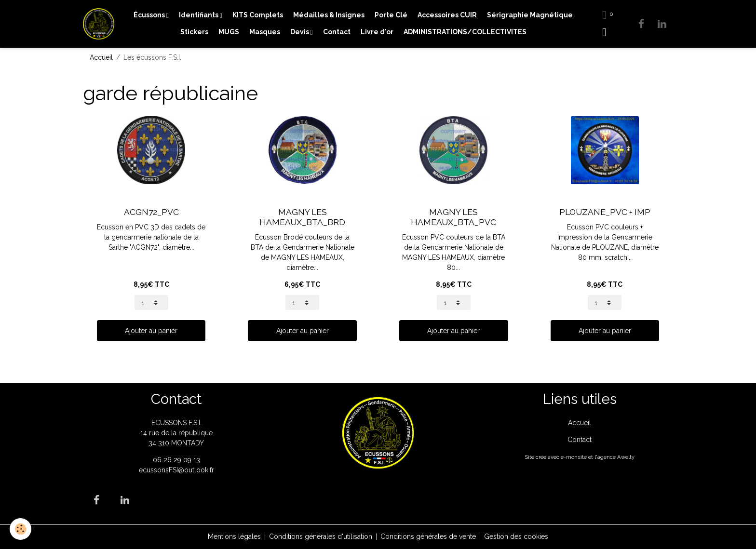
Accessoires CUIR (447, 15)
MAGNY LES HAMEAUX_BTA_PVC (453, 217)
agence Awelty (616, 457)
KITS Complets (258, 15)
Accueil (101, 57)
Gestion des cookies (516, 536)
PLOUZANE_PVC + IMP (605, 212)
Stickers (194, 32)
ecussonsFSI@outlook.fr (176, 470)
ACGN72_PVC (151, 212)
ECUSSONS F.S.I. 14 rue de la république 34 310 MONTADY (176, 433)
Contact (337, 32)
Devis (300, 32)
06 (158, 460)
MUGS (229, 32)
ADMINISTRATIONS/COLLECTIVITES (465, 32)
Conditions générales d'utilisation (321, 536)
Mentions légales (234, 536)
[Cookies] (20, 529)
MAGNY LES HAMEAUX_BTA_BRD (302, 217)
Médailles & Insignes (329, 15)
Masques (265, 32)
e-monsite (574, 457)
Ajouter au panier (151, 331)
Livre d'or (377, 32)
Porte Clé (391, 15)
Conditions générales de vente (428, 536)
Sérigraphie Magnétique (530, 15)
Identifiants (199, 15)
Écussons (150, 15)
